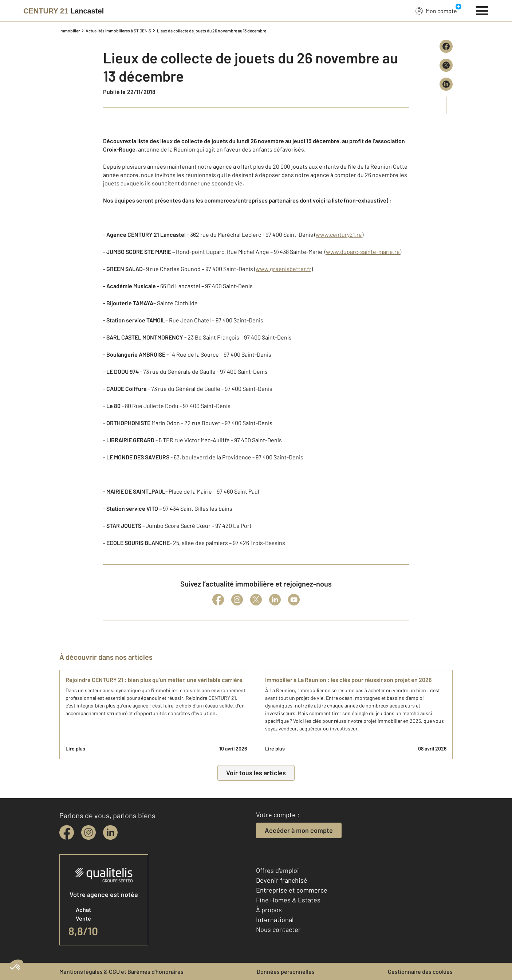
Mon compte (436, 11)
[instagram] (88, 832)
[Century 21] (64, 11)
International (275, 920)
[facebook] (67, 832)
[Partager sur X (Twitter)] (446, 65)
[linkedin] (110, 832)
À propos (269, 910)
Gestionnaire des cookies (420, 971)
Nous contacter (278, 929)
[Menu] (482, 10)
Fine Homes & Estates (288, 900)
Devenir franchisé (282, 880)
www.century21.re (339, 234)
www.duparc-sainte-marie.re (363, 252)
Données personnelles (286, 971)
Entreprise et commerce (292, 890)
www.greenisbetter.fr (283, 269)
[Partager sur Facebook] (446, 46)
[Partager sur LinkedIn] (446, 84)
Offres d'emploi (277, 870)
